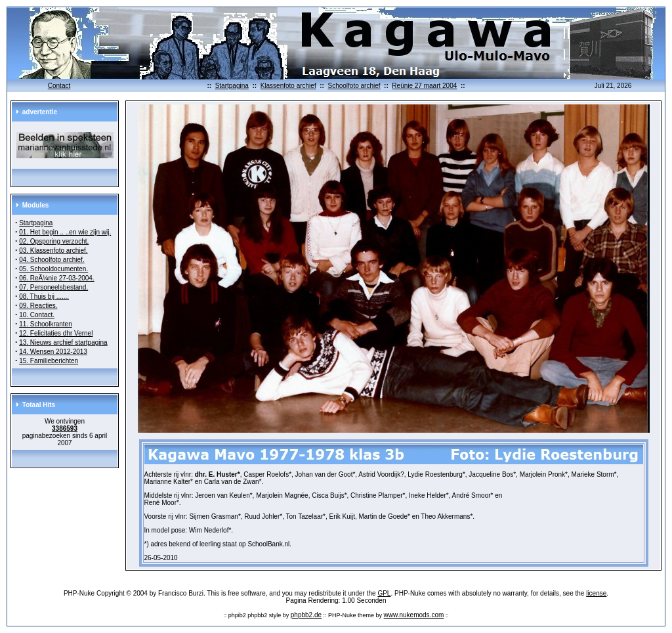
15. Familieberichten (49, 361)
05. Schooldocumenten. (53, 269)
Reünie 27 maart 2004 (424, 86)
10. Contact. (37, 315)
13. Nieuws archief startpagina (63, 342)
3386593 (65, 428)
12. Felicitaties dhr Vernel (56, 333)
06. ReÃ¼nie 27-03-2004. (57, 278)
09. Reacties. (38, 306)
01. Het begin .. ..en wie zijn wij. (65, 232)
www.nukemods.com (414, 615)
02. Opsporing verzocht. (54, 241)
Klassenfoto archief (288, 86)
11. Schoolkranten (46, 324)
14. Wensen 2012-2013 (53, 352)
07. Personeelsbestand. (53, 287)
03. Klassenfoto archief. (53, 251)
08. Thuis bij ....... (44, 296)
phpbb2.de (306, 615)
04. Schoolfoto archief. (52, 260)
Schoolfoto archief (354, 86)
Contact (59, 86)
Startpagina (232, 86)
